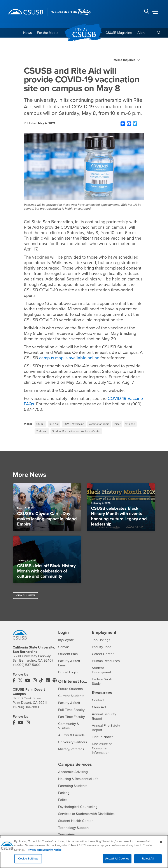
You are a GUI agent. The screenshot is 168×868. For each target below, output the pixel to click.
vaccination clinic (99, 424)
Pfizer (117, 424)
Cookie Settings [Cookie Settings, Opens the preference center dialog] (28, 861)
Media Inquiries (124, 60)
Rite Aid (54, 424)
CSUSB (40, 424)
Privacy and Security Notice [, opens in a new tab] (44, 852)
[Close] (161, 844)
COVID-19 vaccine (74, 424)
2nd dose (42, 431)
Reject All (148, 861)
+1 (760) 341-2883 (26, 707)
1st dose (130, 424)
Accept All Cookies (117, 861)
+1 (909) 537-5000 (27, 665)
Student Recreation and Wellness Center (76, 431)
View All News (25, 595)
